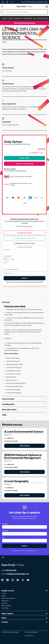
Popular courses (24, 591)
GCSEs (11, 18)
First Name (6, 524)
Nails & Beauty (28, 18)
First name (7, 249)
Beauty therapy (6, 606)
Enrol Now (24, 158)
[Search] (25, 12)
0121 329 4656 (28, 226)
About (24, 618)
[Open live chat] (12, 2)
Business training (43, 18)
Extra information (24, 410)
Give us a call (24, 233)
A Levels (5, 18)
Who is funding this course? (11, 269)
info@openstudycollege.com (18, 574)
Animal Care (18, 18)
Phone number (8, 256)
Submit (24, 278)
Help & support (24, 613)
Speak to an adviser (24, 164)
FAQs (24, 415)
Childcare (4, 603)
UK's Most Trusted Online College (24, 23)
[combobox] (24, 273)
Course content (24, 399)
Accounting (5, 608)
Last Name (6, 531)
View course (24, 446)
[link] (24, 439)
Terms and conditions (31, 632)
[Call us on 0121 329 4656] (3, 2)
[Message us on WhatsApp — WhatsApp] (7, 2)
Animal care (5, 601)
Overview (24, 302)
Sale (35, 18)
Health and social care (8, 598)
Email (6, 263)
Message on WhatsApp (25, 238)
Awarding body (24, 404)
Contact (24, 622)
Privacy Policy (29, 636)
